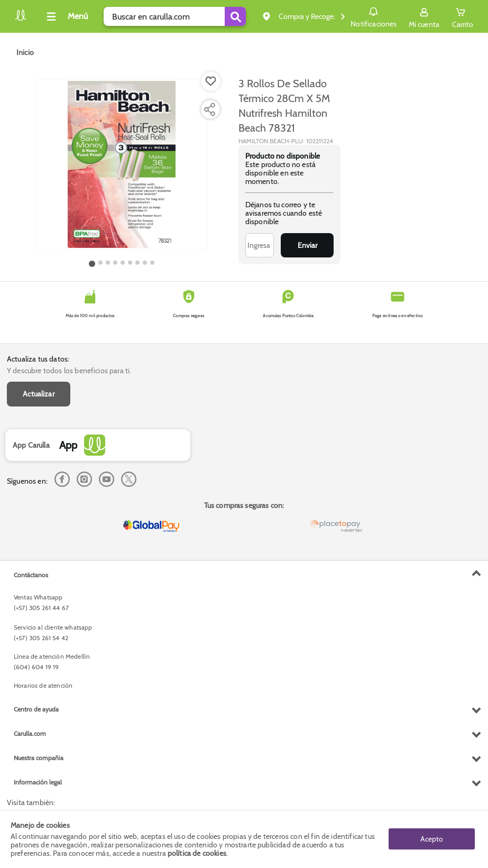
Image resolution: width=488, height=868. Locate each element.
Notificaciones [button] (374, 16)
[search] (175, 16)
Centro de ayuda (36, 709)
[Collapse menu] (66, 16)
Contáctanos (31, 575)
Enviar (307, 245)
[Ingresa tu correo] (260, 245)
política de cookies (197, 853)
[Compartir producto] (209, 109)
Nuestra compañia (39, 758)
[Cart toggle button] (463, 16)
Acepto (432, 839)
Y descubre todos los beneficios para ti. (69, 371)
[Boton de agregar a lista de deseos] (211, 81)
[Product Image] (122, 164)
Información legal (38, 782)
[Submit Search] (235, 16)
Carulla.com (30, 733)
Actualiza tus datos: (38, 359)
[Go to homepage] (25, 52)
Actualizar (39, 394)
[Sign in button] (424, 16)
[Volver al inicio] (21, 19)
